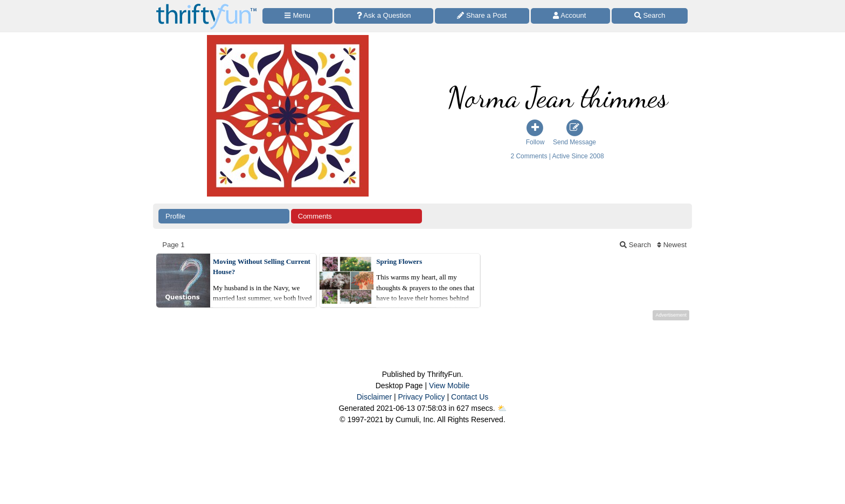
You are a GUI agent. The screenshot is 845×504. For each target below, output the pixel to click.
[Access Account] (571, 16)
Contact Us (470, 397)
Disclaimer (374, 397)
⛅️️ (502, 408)
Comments (315, 216)
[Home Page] (206, 6)
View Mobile (449, 386)
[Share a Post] (482, 16)
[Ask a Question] (384, 16)
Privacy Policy (421, 397)
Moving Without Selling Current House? (262, 267)
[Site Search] (650, 16)
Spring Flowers (399, 261)
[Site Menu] (297, 16)
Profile (175, 216)
